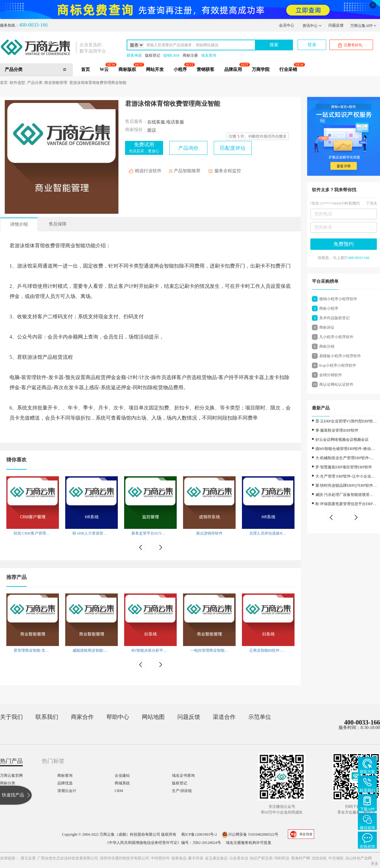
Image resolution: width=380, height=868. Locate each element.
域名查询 (209, 55)
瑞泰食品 (179, 858)
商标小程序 (329, 308)
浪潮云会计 (67, 791)
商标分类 (8, 783)
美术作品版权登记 (334, 318)
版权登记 (153, 55)
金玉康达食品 (216, 858)
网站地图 (153, 717)
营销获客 (206, 70)
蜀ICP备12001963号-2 (199, 834)
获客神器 (134, 55)
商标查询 (65, 776)
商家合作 (82, 717)
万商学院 (261, 70)
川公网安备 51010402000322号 (250, 834)
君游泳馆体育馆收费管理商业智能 (98, 83)
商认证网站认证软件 (336, 384)
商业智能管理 (56, 83)
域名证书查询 (183, 776)
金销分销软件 (331, 375)
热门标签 (53, 761)
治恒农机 (319, 858)
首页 (85, 70)
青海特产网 (301, 858)
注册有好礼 (350, 45)
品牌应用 (233, 70)
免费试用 (144, 148)
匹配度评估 (233, 148)
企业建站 (122, 776)
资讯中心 (312, 26)
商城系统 (122, 783)
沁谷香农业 (239, 858)
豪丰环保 (196, 858)
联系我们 (47, 717)
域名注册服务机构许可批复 (249, 843)
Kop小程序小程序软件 (338, 365)
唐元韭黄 (28, 858)
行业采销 (288, 70)
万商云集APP (363, 26)
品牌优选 (65, 783)
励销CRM (171, 55)
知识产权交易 (261, 858)
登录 (312, 45)
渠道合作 (224, 717)
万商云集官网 (11, 776)
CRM (119, 791)
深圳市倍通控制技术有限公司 (124, 858)
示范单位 (260, 717)
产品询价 (188, 148)
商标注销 (327, 346)
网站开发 (155, 70)
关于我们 (11, 717)
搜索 (274, 45)
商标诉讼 (327, 327)
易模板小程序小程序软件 (340, 356)
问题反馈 (336, 25)
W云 (104, 70)
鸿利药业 (282, 858)
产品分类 (35, 83)
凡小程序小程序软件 (336, 337)
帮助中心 (118, 717)
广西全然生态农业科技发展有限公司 (68, 858)
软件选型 (17, 83)
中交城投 (336, 858)
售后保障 (58, 224)
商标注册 (190, 55)
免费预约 (344, 244)
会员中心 (287, 25)
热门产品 (11, 761)
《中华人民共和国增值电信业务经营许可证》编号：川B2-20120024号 (163, 843)
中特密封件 (160, 858)
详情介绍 (19, 224)
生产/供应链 (182, 791)
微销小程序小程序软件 (338, 299)
